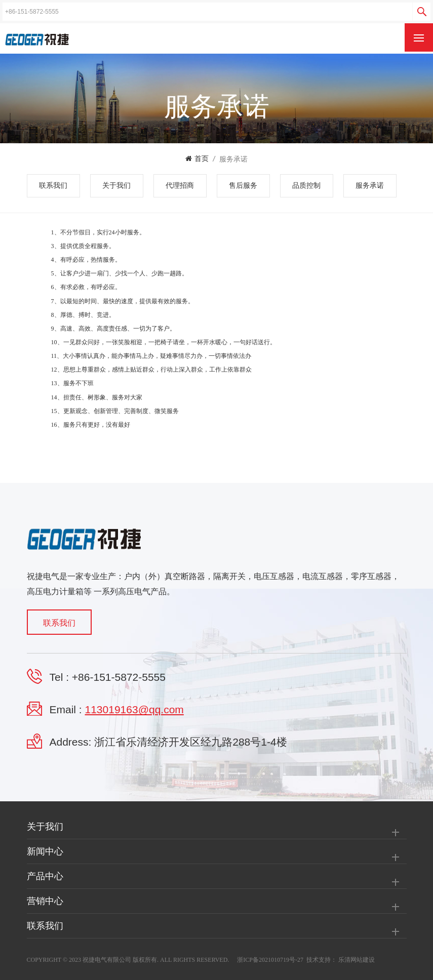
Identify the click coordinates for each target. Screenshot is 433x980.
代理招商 (180, 186)
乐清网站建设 (357, 960)
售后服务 (243, 186)
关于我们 (116, 186)
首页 (197, 159)
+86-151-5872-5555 (119, 677)
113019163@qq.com (134, 709)
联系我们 (53, 186)
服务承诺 (233, 159)
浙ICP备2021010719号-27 (270, 960)
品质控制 (306, 186)
